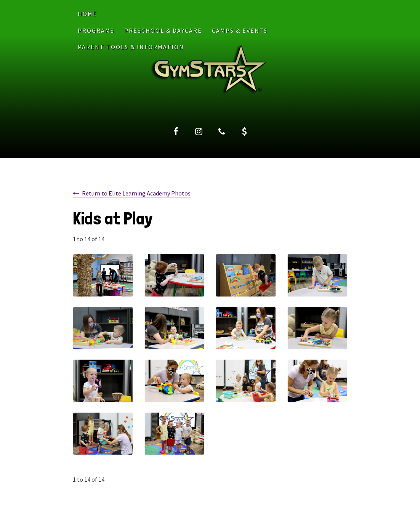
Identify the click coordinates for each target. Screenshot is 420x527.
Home (87, 14)
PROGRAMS (96, 30)
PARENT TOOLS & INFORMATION (131, 47)
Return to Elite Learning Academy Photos (136, 193)
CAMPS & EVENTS (240, 30)
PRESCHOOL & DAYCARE (163, 30)
